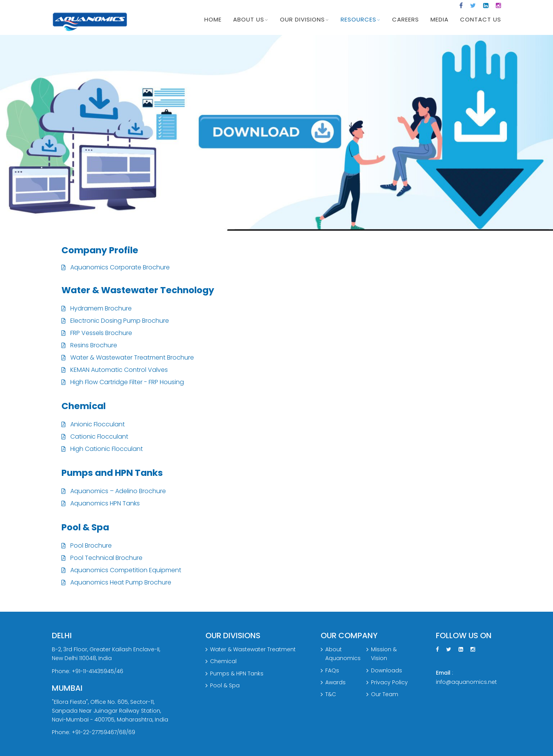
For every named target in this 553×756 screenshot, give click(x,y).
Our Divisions (302, 19)
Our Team (385, 694)
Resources (358, 19)
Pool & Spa (225, 685)
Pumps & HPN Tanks (237, 673)
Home (213, 19)
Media (440, 19)
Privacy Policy (389, 682)
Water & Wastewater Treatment (253, 650)
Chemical (223, 662)
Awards (335, 682)
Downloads (387, 670)
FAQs (332, 670)
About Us (249, 19)
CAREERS (406, 19)
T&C (331, 694)
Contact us (481, 19)
